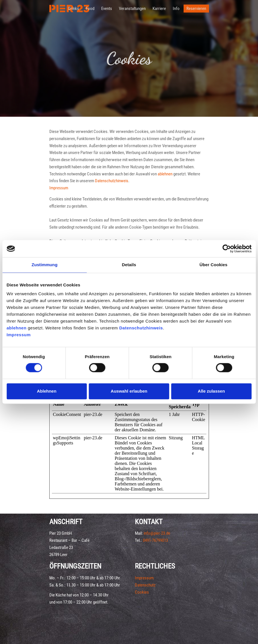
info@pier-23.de (157, 533)
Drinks (74, 9)
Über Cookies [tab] (214, 265)
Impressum (19, 335)
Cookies (142, 592)
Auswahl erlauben (129, 391)
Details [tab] (129, 265)
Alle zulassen (211, 391)
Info (176, 9)
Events (107, 9)
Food (90, 9)
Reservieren (196, 9)
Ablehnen (47, 391)
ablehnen (17, 328)
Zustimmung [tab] (45, 265)
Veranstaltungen (132, 9)
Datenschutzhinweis (141, 328)
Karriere (159, 9)
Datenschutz (145, 585)
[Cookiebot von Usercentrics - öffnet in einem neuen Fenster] (226, 249)
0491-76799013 (155, 540)
